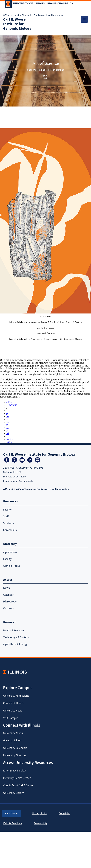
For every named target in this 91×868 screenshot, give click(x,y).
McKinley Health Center (17, 778)
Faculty (7, 510)
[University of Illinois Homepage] (15, 672)
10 (8, 416)
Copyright (64, 813)
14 (7, 428)
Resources (10, 501)
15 (7, 431)
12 (7, 422)
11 (7, 419)
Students (9, 523)
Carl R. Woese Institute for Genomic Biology (17, 24)
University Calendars (15, 748)
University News (13, 711)
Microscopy (10, 602)
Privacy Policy (40, 813)
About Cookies (12, 813)
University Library (13, 793)
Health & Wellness (14, 631)
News (6, 588)
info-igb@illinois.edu (22, 481)
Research (10, 622)
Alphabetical (10, 552)
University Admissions (16, 696)
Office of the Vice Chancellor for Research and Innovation (34, 15)
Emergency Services (15, 771)
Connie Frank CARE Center (18, 785)
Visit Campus (11, 718)
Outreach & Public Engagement (46, 70)
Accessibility (41, 823)
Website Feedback (13, 823)
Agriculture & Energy (15, 644)
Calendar (8, 595)
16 (8, 433)
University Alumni (13, 733)
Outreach (9, 608)
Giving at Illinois (12, 741)
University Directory (15, 755)
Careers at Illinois (13, 703)
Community (10, 530)
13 (7, 425)
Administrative (12, 566)
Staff (6, 516)
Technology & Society (16, 637)
